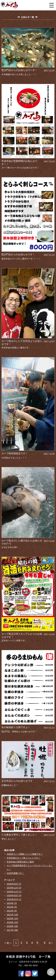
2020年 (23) (12, 919)
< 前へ (8, 943)
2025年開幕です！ (15, 873)
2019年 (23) (12, 922)
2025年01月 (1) (14, 899)
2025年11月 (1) (14, 892)
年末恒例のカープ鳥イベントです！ (23, 858)
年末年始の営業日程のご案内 (20, 862)
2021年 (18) (12, 915)
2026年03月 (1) (14, 884)
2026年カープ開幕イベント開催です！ (25, 854)
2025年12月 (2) (14, 888)
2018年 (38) (12, 926)
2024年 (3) (12, 903)
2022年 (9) (12, 911)
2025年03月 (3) (14, 895)
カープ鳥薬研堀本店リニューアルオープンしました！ (30, 867)
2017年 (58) (12, 930)
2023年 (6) (12, 907)
